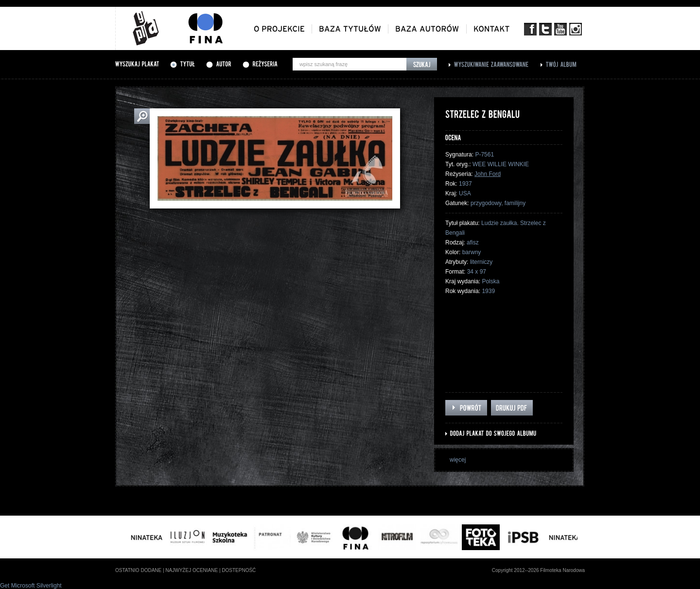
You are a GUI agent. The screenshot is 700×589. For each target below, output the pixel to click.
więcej (458, 460)
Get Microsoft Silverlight (31, 586)
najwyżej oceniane (192, 570)
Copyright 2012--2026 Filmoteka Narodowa (538, 570)
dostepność (239, 570)
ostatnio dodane (138, 570)
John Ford (488, 174)
